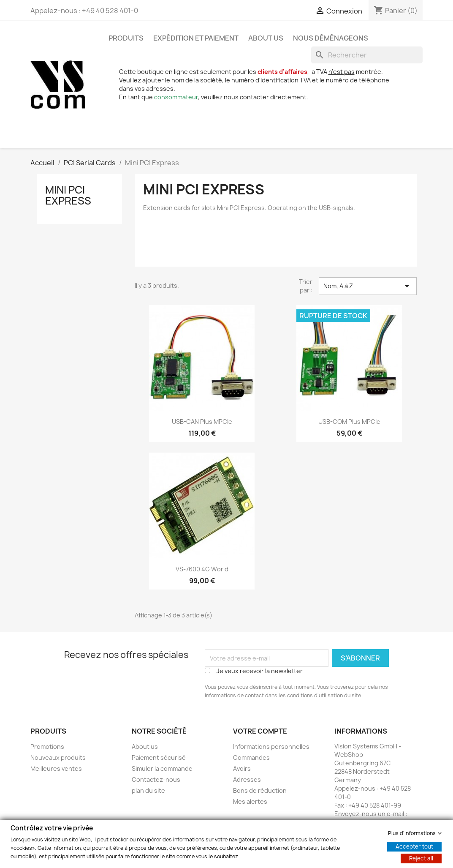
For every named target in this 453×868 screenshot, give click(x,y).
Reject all (421, 858)
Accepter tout (414, 846)
